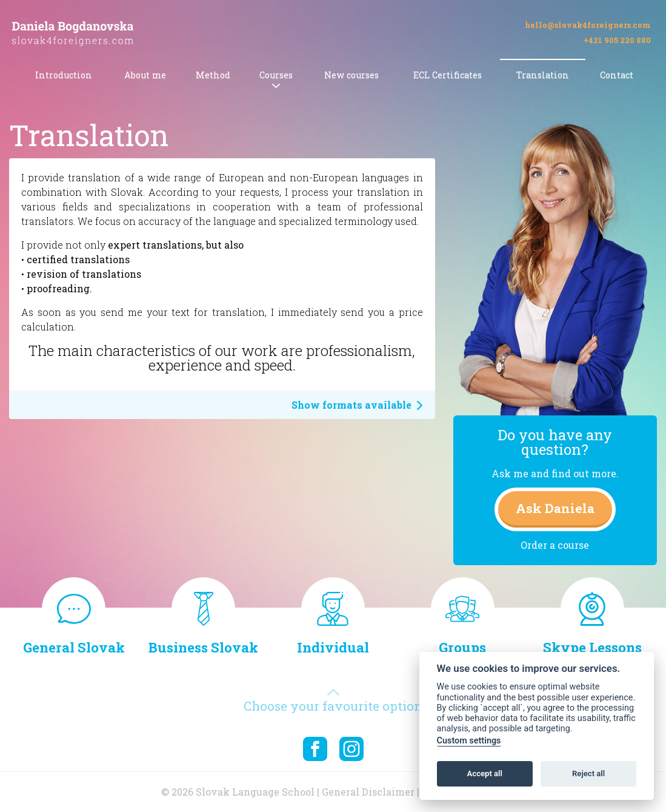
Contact (617, 75)
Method (213, 75)
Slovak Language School (255, 792)
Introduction (64, 75)
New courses (351, 75)
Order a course (555, 545)
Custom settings (469, 741)
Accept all (485, 773)
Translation (543, 75)
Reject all (588, 773)
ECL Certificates (448, 75)
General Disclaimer (368, 792)
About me (145, 75)
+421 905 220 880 (617, 40)
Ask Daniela (555, 508)
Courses (276, 75)
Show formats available (357, 405)
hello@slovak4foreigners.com (588, 25)
